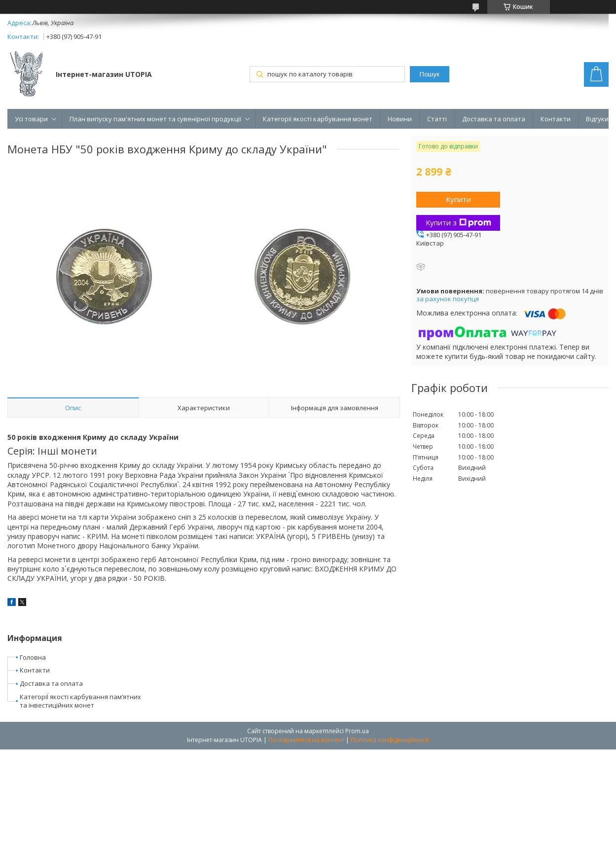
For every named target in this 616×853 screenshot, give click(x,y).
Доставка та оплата (494, 119)
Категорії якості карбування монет (318, 119)
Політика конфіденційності (390, 740)
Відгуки (597, 119)
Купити (458, 199)
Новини (400, 119)
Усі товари (31, 119)
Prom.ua (357, 731)
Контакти (556, 119)
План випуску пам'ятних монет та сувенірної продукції (155, 119)
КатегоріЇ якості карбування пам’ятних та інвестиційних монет (80, 701)
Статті (437, 119)
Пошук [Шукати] (430, 74)
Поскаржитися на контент (306, 740)
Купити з (458, 222)
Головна (33, 657)
